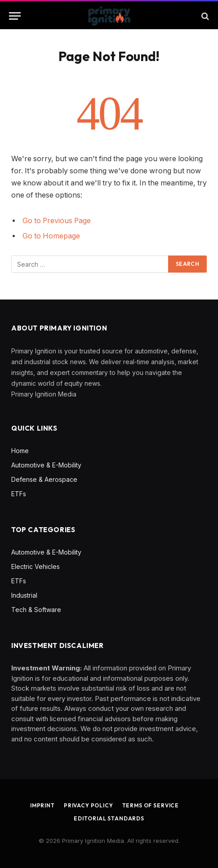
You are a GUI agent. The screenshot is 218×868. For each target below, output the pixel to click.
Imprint (42, 805)
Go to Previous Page (57, 221)
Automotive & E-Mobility (46, 465)
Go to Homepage (51, 236)
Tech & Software (36, 610)
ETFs (19, 494)
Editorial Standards (109, 818)
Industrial (24, 595)
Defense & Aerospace (44, 479)
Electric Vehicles (36, 566)
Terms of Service (151, 805)
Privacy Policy (89, 805)
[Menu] (15, 16)
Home (20, 451)
